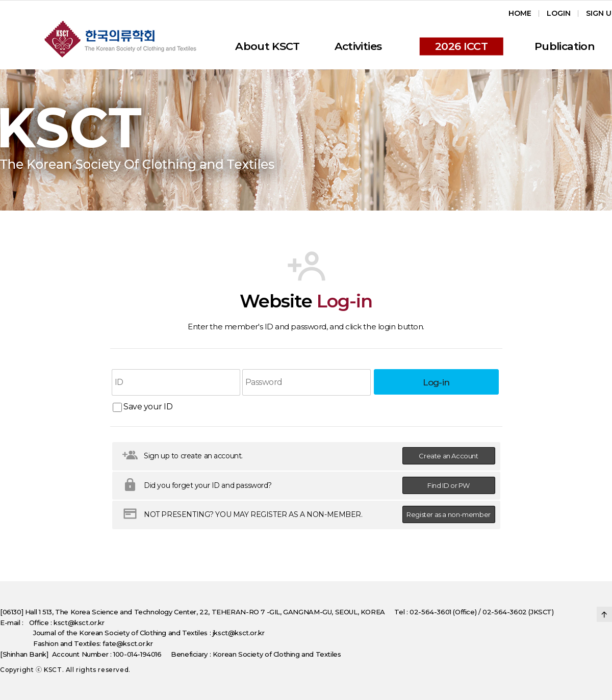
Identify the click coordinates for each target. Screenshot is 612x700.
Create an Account (448, 456)
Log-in (436, 382)
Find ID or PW (449, 485)
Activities (358, 46)
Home (520, 13)
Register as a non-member (449, 514)
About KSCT (267, 46)
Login (559, 13)
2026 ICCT (461, 46)
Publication (565, 46)
